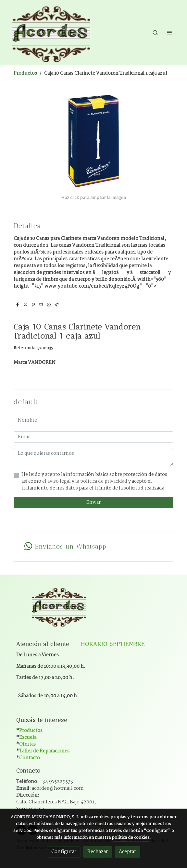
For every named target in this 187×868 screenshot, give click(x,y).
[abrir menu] (169, 32)
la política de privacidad (102, 481)
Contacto (30, 758)
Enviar (93, 502)
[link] (51, 32)
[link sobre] (93, 610)
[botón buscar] (155, 32)
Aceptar (127, 852)
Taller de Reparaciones (44, 751)
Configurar (64, 852)
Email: (50, 788)
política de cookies (131, 838)
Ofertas (27, 744)
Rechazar (98, 852)
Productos (25, 73)
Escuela (28, 738)
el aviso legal (57, 481)
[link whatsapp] (93, 546)
